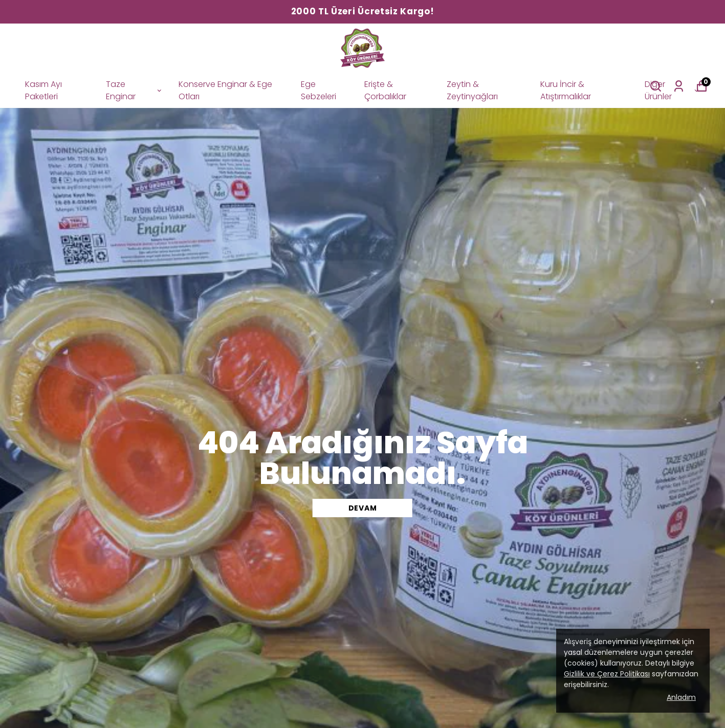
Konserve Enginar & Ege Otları (225, 90)
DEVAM (363, 508)
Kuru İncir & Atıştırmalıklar (566, 90)
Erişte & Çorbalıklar (385, 90)
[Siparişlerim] (679, 86)
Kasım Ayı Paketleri (43, 90)
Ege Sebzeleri (318, 90)
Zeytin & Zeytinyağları (472, 90)
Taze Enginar (134, 90)
